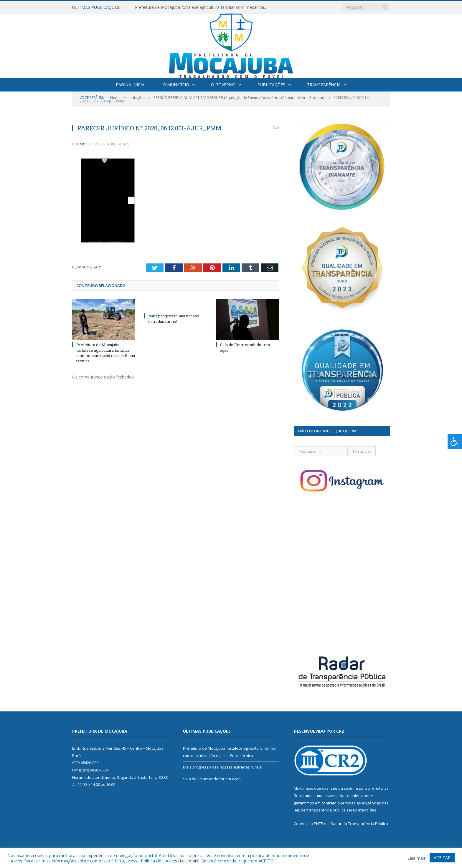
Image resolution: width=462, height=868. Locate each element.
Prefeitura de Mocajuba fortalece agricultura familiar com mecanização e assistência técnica (203, 7)
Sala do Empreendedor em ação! (212, 779)
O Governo (223, 85)
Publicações (271, 85)
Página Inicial (131, 85)
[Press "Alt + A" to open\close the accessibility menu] (455, 442)
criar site (330, 788)
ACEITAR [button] (442, 858)
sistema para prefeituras (366, 788)
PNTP (319, 824)
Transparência (324, 85)
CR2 (83, 144)
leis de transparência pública (320, 810)
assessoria (334, 796)
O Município (176, 85)
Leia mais (189, 861)
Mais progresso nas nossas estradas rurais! (174, 318)
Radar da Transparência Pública (359, 824)
